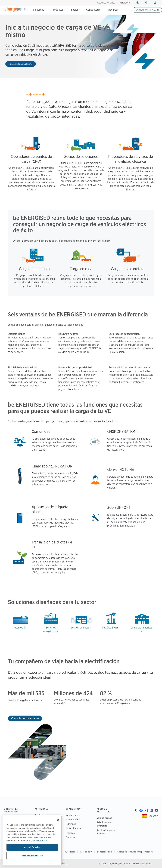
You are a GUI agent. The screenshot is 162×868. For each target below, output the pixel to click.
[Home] (15, 9)
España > (153, 816)
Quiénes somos (73, 815)
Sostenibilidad (73, 819)
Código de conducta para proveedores (135, 852)
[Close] (58, 820)
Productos (58, 10)
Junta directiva (73, 828)
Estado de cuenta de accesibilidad (96, 852)
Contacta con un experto (147, 10)
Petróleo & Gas (110, 628)
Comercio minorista (141, 628)
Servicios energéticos (50, 629)
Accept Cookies (32, 847)
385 (40, 693)
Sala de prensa (104, 818)
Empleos (70, 833)
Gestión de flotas (80, 628)
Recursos (114, 10)
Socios (75, 10)
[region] (32, 840)
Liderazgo (71, 824)
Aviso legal (70, 852)
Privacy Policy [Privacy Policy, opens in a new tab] (41, 840)
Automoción (20, 628)
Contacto (70, 837)
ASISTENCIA (125, 3)
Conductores (94, 10)
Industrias (39, 10)
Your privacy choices (32, 856)
